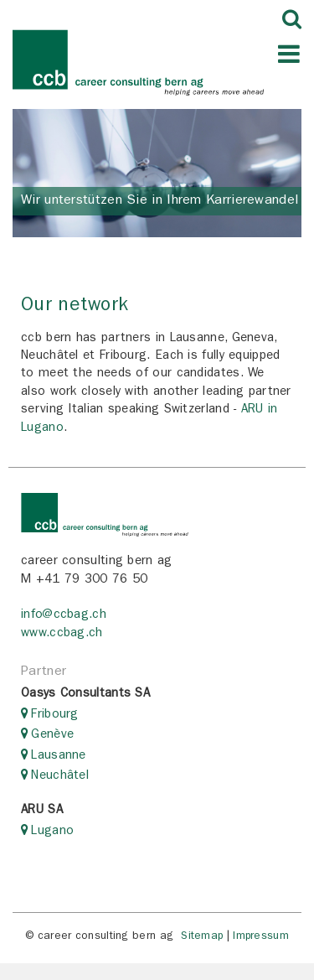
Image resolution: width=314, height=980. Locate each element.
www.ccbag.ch (62, 634)
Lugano (52, 832)
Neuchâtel (60, 777)
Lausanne (58, 757)
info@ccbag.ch (64, 616)
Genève (52, 736)
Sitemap (202, 937)
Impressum (261, 937)
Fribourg (54, 716)
